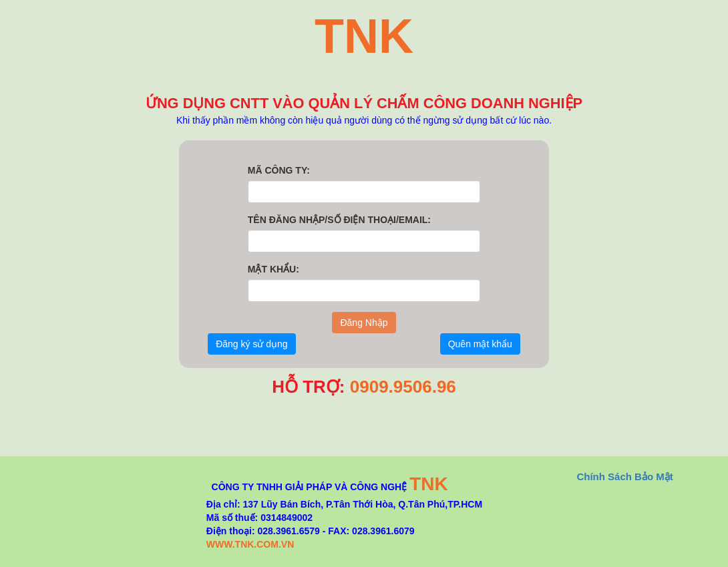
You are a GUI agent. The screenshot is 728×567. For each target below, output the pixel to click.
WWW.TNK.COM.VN (250, 544)
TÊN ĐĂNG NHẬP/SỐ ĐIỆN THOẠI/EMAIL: (339, 220)
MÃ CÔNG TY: (279, 170)
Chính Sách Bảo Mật (624, 477)
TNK (429, 484)
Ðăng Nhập (364, 323)
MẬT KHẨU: (274, 269)
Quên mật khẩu (480, 344)
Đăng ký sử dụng (252, 344)
